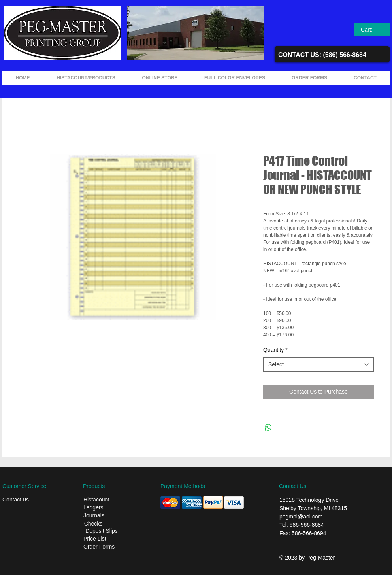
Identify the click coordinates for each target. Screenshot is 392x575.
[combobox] (318, 365)
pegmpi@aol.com (301, 517)
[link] (372, 30)
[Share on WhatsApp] (268, 428)
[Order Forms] (110, 547)
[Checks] (93, 524)
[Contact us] (28, 500)
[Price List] (108, 539)
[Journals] (109, 516)
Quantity (275, 350)
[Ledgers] (109, 508)
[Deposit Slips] (102, 531)
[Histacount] (109, 500)
